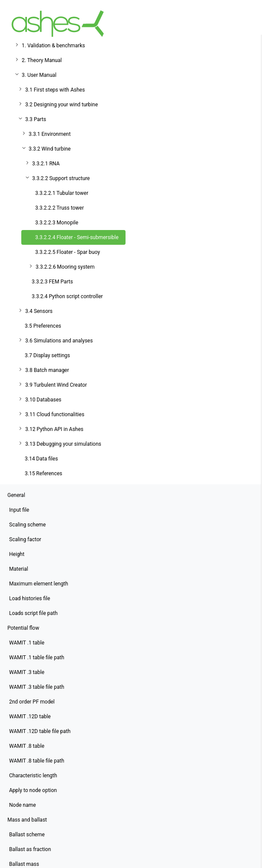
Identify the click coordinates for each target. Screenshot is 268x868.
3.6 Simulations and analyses (59, 341)
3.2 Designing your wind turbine (61, 105)
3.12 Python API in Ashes (54, 429)
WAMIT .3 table (27, 672)
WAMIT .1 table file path (37, 658)
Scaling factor (25, 539)
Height (17, 554)
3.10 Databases (43, 400)
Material (19, 569)
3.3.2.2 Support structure (61, 178)
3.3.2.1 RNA (46, 164)
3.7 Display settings (47, 355)
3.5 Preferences (43, 326)
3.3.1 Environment (50, 134)
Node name (23, 805)
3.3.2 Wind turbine (50, 149)
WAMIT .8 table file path (37, 761)
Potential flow (23, 628)
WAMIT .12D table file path (40, 731)
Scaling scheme (27, 525)
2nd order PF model (32, 702)
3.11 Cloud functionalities (55, 414)
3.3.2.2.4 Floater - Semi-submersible (77, 237)
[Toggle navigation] (249, 23)
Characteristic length (33, 776)
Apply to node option (33, 790)
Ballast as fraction (30, 849)
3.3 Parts (36, 119)
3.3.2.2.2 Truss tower (60, 208)
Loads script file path (33, 613)
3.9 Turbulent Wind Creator (56, 385)
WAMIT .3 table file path (37, 687)
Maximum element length (39, 584)
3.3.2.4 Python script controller (67, 296)
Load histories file (30, 598)
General (16, 495)
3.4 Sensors (39, 311)
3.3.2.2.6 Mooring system (65, 267)
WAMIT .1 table (27, 643)
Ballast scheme (27, 835)
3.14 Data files (41, 459)
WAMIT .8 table (27, 746)
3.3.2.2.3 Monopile (57, 223)
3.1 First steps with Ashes (55, 90)
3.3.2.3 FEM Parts (52, 282)
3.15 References (43, 473)
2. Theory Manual (42, 60)
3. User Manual (39, 75)
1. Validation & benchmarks (53, 46)
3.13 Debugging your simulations (63, 444)
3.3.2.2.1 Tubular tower (62, 193)
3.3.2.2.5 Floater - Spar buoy (68, 252)
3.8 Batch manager (47, 370)
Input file (19, 510)
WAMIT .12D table (30, 717)
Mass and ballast (27, 820)
